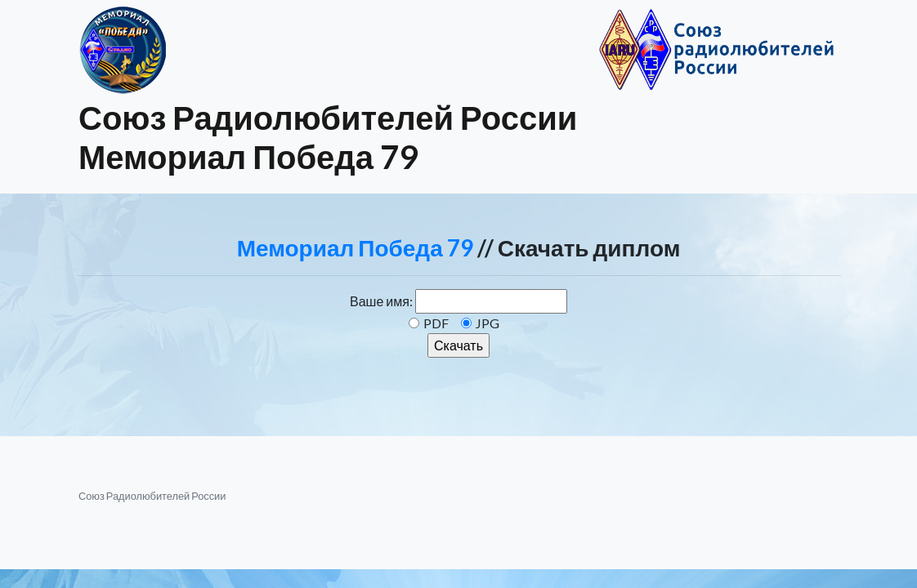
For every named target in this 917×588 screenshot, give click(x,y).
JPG (488, 323)
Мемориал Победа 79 (355, 247)
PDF (436, 323)
